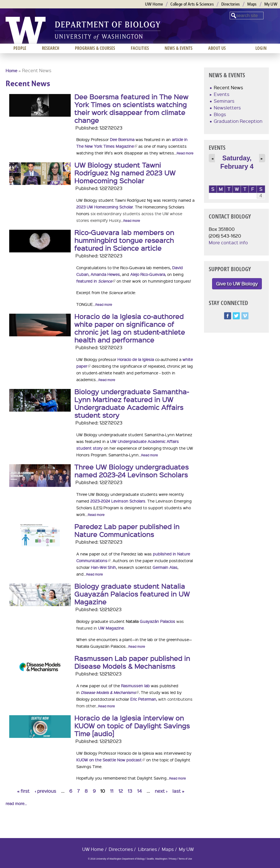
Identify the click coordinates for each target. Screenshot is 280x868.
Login (261, 48)
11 (112, 791)
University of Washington (26, 30)
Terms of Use (185, 859)
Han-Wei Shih (103, 567)
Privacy (173, 859)
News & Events (179, 48)
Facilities (140, 48)
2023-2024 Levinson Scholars (118, 501)
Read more (185, 153)
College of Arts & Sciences (192, 4)
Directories (231, 4)
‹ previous (45, 791)
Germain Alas (165, 567)
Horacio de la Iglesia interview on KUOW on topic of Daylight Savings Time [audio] (132, 726)
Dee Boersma (122, 139)
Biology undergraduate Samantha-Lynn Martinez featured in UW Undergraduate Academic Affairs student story (132, 403)
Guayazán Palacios (157, 621)
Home (11, 71)
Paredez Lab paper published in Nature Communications (127, 530)
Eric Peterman (143, 699)
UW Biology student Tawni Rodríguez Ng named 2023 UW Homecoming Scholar (125, 173)
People (20, 48)
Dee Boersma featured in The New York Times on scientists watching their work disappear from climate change (131, 108)
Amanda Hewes (105, 274)
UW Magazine (111, 628)
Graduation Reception (238, 121)
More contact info (228, 242)
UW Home (154, 4)
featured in (96, 281)
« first (23, 791)
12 (121, 791)
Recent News (228, 87)
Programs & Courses (95, 48)
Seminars (224, 101)
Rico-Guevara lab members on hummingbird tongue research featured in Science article (124, 240)
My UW (271, 4)
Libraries (148, 849)
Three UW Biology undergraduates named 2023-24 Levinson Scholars (131, 471)
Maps (252, 4)
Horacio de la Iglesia (136, 359)
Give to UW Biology (237, 284)
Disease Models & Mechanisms (110, 692)
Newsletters (227, 108)
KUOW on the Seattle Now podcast (111, 760)
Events (222, 94)
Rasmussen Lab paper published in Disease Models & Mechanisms (132, 662)
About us (217, 48)
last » (178, 791)
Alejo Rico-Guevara (148, 274)
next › (161, 791)
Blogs (220, 114)
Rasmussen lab (135, 686)
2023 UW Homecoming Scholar (105, 207)
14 (139, 791)
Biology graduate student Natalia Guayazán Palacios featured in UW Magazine (132, 594)
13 (130, 791)
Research (51, 48)
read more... (16, 803)
